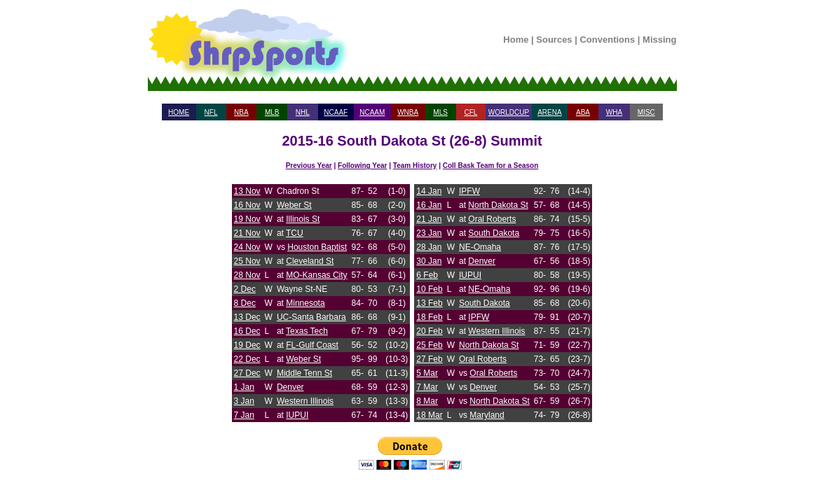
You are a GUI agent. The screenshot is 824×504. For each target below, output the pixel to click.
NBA (241, 112)
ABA (583, 112)
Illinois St (303, 219)
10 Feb (429, 289)
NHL (303, 112)
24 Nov (247, 247)
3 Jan (244, 401)
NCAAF (336, 112)
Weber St (294, 205)
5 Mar (427, 373)
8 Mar (427, 401)
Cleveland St (310, 261)
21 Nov (247, 233)
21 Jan (429, 219)
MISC (646, 112)
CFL (471, 112)
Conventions (607, 40)
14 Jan (429, 191)
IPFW (469, 191)
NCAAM (372, 112)
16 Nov (247, 205)
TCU (295, 233)
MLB (272, 112)
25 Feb (429, 345)
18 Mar (429, 415)
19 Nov (247, 219)
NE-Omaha (480, 247)
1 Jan (244, 387)
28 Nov (247, 275)
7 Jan (244, 415)
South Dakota (494, 233)
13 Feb (429, 303)
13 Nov (247, 191)
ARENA (549, 112)
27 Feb (429, 359)
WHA (614, 112)
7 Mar (427, 387)
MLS (440, 112)
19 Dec (247, 345)
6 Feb (427, 275)
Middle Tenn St (304, 373)
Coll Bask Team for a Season (491, 166)
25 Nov (247, 261)
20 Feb (429, 331)
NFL (211, 112)
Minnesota (305, 303)
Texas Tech (307, 331)
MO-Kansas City (316, 275)
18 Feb (429, 317)
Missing (659, 40)
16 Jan (429, 205)
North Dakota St (498, 205)
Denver (290, 387)
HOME (179, 112)
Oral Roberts (492, 219)
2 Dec (245, 289)
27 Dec (247, 373)
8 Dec (245, 303)
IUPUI (297, 415)
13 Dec (247, 317)
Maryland (487, 415)
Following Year (362, 166)
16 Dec (247, 331)
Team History (415, 166)
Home (516, 40)
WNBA (408, 112)
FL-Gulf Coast (312, 345)
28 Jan (429, 247)
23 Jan (429, 233)
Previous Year (309, 166)
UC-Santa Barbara (311, 317)
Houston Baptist (317, 247)
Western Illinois (305, 401)
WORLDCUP (509, 112)
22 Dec (247, 359)
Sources (554, 40)
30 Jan (429, 261)
